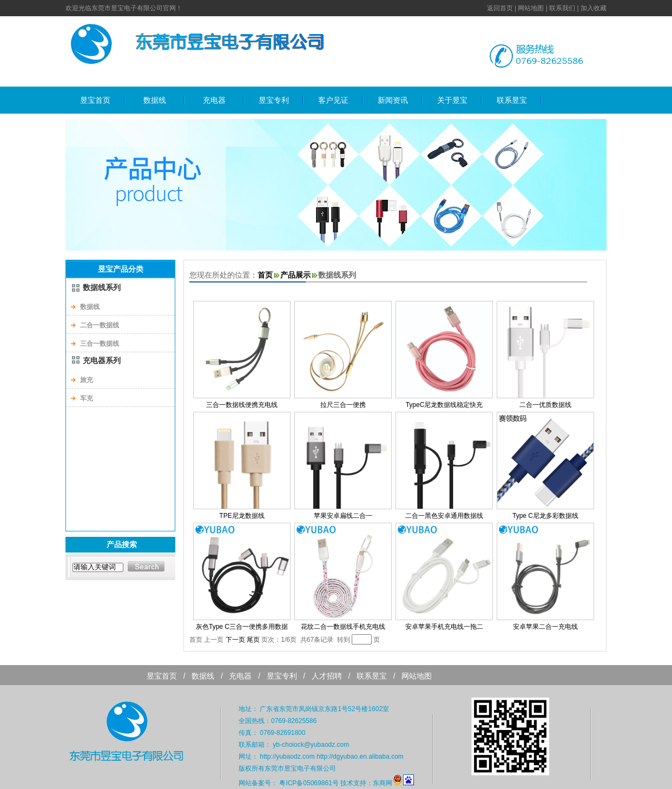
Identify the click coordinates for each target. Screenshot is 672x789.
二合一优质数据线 (545, 405)
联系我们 (562, 8)
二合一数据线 (100, 325)
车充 (87, 398)
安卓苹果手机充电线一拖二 (444, 627)
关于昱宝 (452, 100)
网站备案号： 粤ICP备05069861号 (289, 783)
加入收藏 (594, 8)
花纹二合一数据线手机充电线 (343, 627)
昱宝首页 (95, 100)
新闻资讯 (393, 100)
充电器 (214, 100)
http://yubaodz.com (287, 757)
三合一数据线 (100, 344)
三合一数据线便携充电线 (242, 405)
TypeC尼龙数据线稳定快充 (444, 405)
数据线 (155, 100)
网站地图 (531, 8)
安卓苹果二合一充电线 (545, 627)
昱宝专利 (274, 100)
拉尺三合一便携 (343, 405)
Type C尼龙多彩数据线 (545, 516)
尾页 (253, 640)
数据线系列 (102, 287)
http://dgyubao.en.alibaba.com (360, 757)
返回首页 (500, 8)
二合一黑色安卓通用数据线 (444, 516)
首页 (265, 275)
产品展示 (295, 275)
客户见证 (333, 100)
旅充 (87, 380)
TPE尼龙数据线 (242, 516)
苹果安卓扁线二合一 (343, 516)
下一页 (235, 640)
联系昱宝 (512, 100)
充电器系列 (102, 360)
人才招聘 (327, 676)
